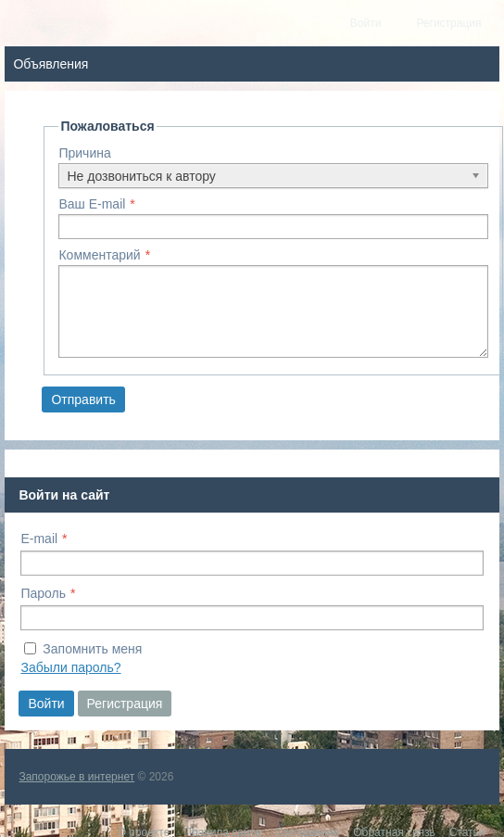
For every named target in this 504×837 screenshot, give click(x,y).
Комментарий (99, 255)
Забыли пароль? (70, 667)
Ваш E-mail (92, 204)
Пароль (43, 593)
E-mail (39, 539)
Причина (84, 153)
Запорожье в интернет (76, 777)
